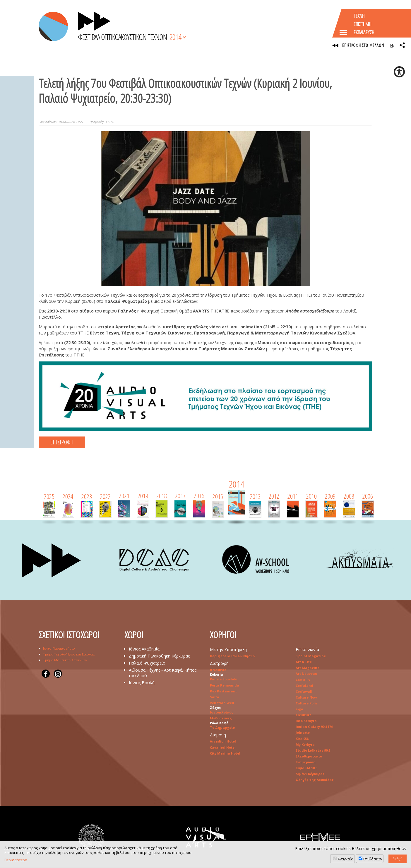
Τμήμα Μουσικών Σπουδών (65, 660)
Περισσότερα (16, 860)
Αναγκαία (345, 859)
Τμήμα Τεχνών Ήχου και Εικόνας (69, 654)
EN (392, 45)
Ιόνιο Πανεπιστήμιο (59, 649)
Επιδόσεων (373, 859)
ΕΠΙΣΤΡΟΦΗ (62, 443)
